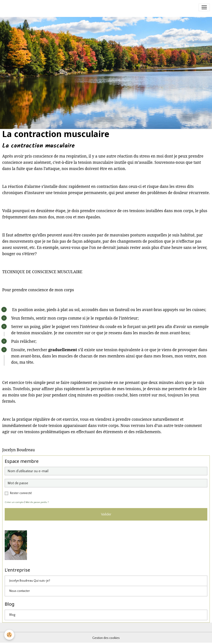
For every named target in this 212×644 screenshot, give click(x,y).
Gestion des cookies (106, 638)
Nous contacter (20, 591)
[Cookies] (9, 635)
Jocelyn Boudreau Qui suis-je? (30, 581)
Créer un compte (14, 502)
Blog (12, 615)
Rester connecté (21, 493)
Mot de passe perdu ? (37, 502)
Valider (106, 514)
